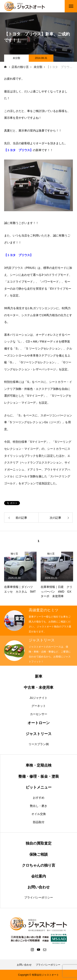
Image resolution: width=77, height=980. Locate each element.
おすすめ (39, 798)
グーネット (39, 706)
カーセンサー (39, 714)
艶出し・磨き (39, 806)
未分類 (16, 58)
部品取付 (39, 822)
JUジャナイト (38, 698)
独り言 (14, 554)
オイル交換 (39, 814)
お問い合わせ (24, 965)
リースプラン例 (39, 744)
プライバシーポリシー (39, 897)
